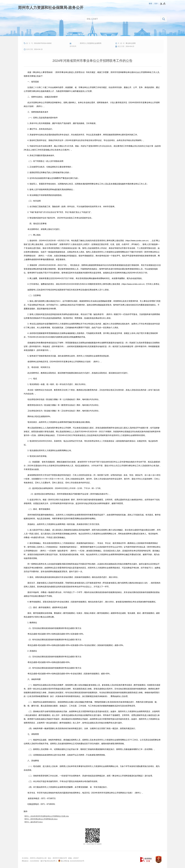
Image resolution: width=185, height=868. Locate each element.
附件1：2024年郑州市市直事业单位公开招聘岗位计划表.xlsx (47, 816)
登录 (156, 4)
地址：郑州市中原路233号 (57, 858)
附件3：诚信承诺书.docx (34, 822)
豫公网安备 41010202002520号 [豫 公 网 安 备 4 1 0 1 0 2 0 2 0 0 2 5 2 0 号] (71, 861)
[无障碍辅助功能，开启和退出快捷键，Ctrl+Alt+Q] (163, 4)
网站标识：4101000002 (31, 861)
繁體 (150, 4)
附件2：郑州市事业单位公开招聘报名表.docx (41, 819)
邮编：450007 (74, 858)
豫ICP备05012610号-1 (49, 861)
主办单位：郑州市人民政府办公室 (34, 858)
